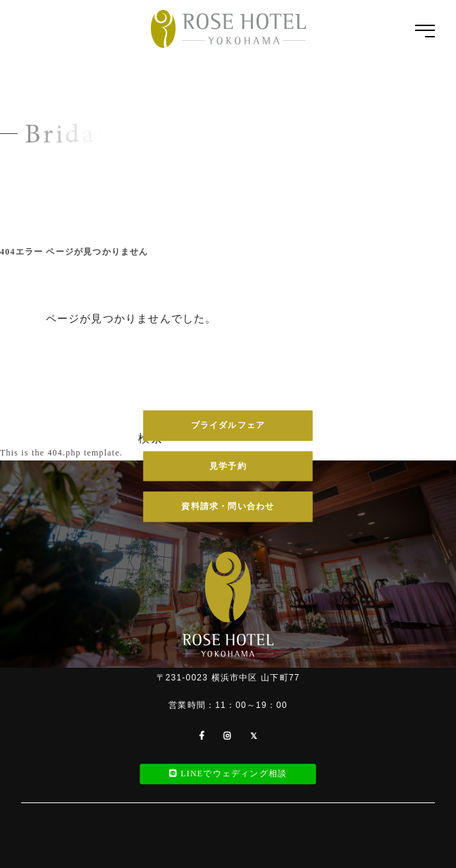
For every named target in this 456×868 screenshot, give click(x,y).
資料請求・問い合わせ (228, 506)
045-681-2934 (228, 366)
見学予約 (228, 466)
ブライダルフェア (228, 425)
